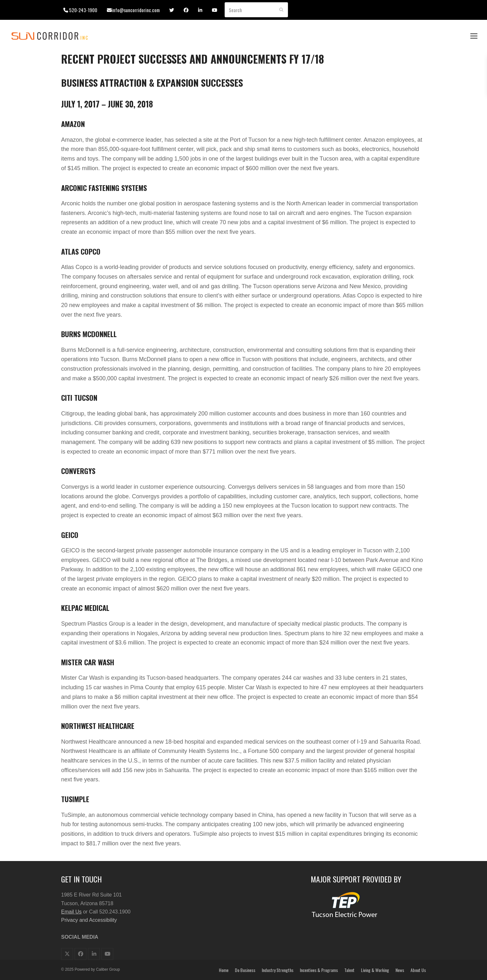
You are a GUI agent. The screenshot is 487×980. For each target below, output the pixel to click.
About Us (418, 970)
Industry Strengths (278, 970)
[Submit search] (281, 10)
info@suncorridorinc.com (136, 10)
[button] (474, 36)
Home (224, 970)
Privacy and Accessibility (89, 920)
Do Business (245, 970)
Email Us (71, 912)
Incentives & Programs (319, 970)
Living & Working (375, 970)
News (400, 970)
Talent (349, 970)
